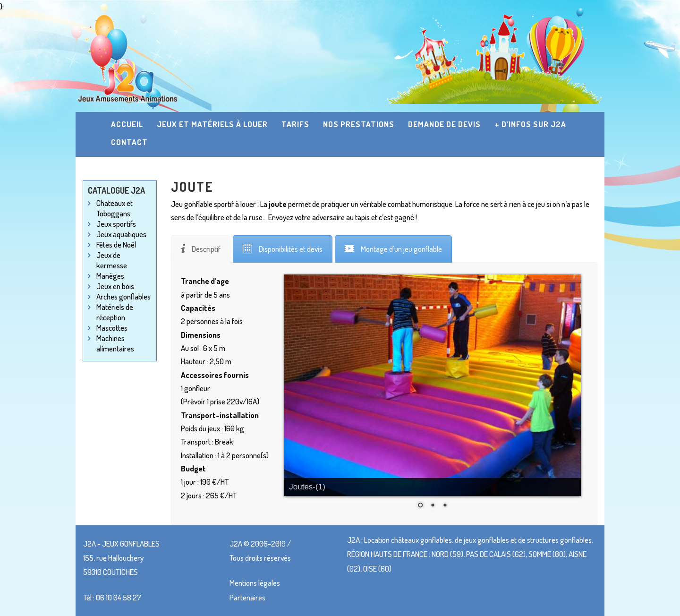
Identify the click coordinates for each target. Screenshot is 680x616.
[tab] (201, 249)
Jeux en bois (115, 286)
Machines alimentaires (115, 343)
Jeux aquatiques (121, 234)
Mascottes (112, 328)
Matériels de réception (115, 312)
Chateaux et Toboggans (115, 208)
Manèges (110, 276)
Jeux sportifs (116, 224)
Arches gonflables (123, 296)
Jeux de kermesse (112, 260)
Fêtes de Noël (116, 244)
